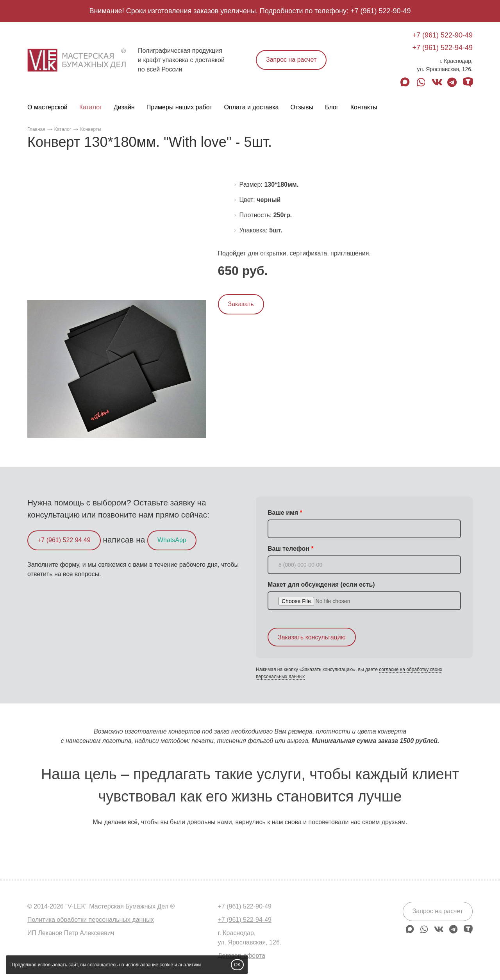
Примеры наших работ (179, 107)
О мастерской (47, 107)
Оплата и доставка (252, 107)
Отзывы (302, 107)
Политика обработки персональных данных (91, 920)
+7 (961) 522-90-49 (381, 11)
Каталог (91, 107)
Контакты (364, 107)
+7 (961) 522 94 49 (64, 540)
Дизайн (124, 107)
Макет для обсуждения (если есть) (321, 585)
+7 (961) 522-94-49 (442, 48)
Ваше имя (283, 513)
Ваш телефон (288, 549)
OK (237, 965)
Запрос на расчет (291, 60)
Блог (332, 107)
